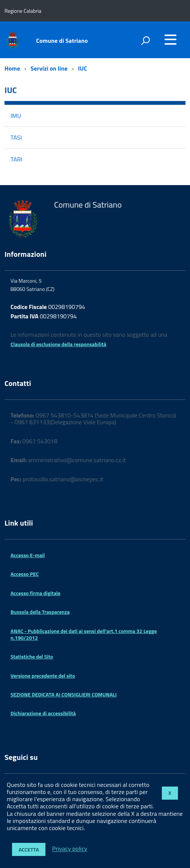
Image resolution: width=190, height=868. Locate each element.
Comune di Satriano (62, 41)
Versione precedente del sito (43, 676)
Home (12, 68)
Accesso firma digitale (35, 593)
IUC (83, 68)
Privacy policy (70, 849)
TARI (17, 159)
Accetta (29, 849)
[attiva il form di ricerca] (145, 41)
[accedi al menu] (170, 39)
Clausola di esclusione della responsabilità (58, 344)
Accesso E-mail (28, 555)
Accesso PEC (25, 574)
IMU (16, 116)
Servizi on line (49, 68)
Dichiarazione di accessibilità (43, 713)
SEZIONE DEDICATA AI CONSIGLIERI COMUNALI (64, 694)
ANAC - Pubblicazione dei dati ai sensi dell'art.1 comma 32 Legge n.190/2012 (84, 634)
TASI (16, 137)
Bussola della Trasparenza (40, 612)
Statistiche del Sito (32, 656)
